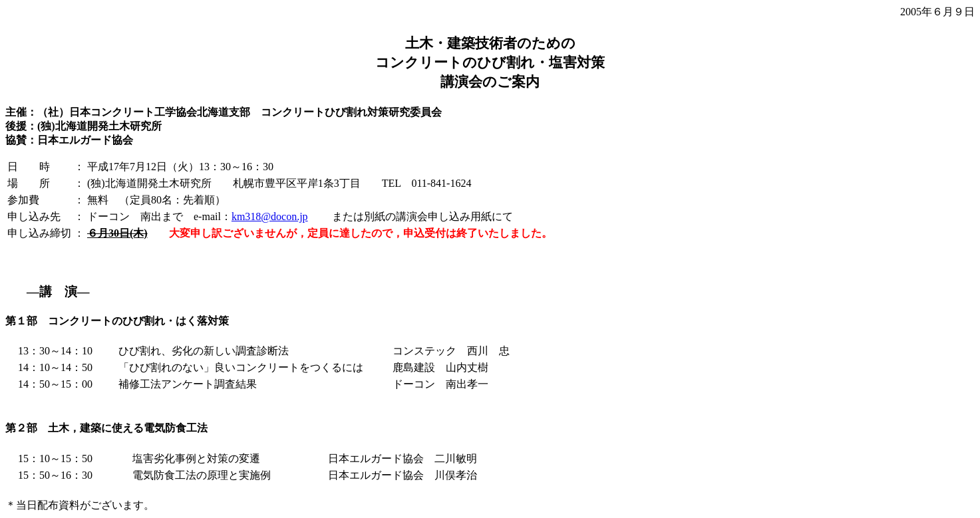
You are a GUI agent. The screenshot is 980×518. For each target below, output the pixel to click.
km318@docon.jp (270, 216)
